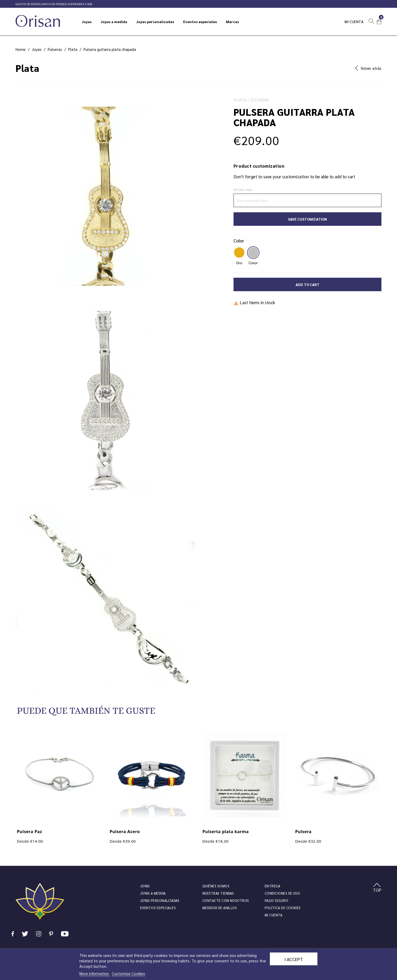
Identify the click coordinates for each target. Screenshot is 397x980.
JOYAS (145, 886)
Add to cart (307, 284)
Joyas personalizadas (160, 900)
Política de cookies (283, 908)
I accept (294, 959)
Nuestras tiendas (218, 893)
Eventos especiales (158, 908)
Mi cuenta (354, 22)
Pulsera (303, 832)
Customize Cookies (128, 973)
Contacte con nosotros (226, 900)
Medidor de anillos (220, 908)
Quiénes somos (216, 886)
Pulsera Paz (29, 832)
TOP (377, 888)
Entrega (272, 886)
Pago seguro (276, 900)
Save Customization (307, 219)
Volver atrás (368, 68)
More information (95, 973)
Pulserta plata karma (226, 832)
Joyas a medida (153, 893)
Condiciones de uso (282, 893)
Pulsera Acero (125, 832)
